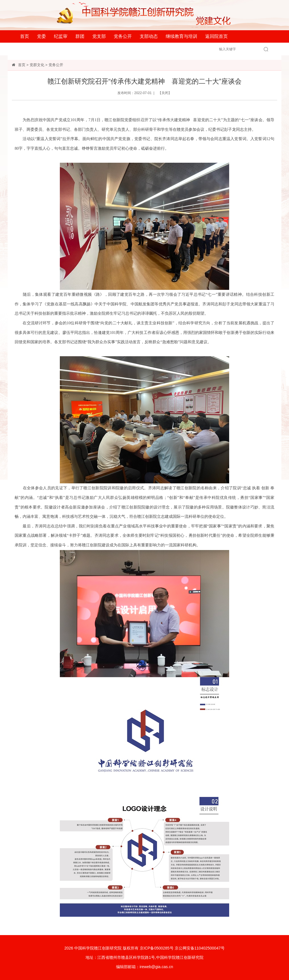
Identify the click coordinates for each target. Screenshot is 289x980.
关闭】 (167, 93)
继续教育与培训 (181, 36)
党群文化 (37, 65)
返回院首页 (216, 36)
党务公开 (123, 36)
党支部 (99, 36)
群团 (80, 36)
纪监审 (61, 36)
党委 (41, 36)
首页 (25, 36)
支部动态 (149, 36)
